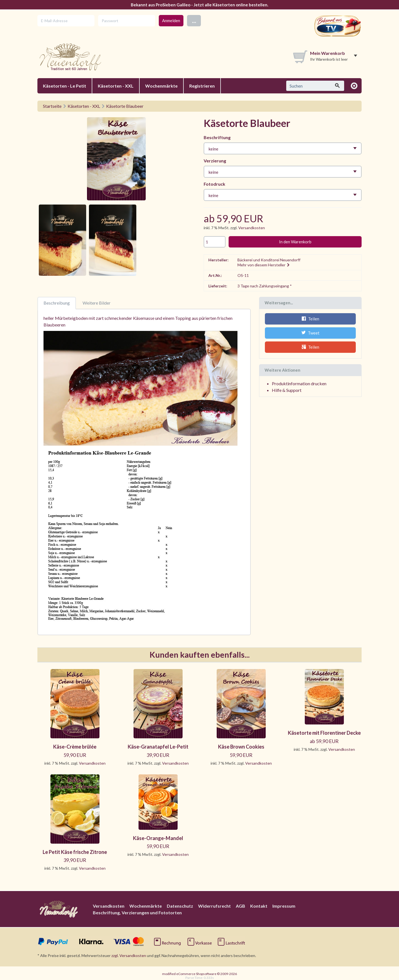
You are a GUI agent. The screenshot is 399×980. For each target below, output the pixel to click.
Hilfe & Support (287, 390)
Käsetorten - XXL (116, 86)
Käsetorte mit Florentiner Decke (324, 733)
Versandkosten (252, 228)
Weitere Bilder (97, 303)
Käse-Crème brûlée (75, 747)
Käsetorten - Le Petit (65, 86)
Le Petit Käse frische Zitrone (75, 852)
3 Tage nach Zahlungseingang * (265, 286)
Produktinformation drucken (299, 383)
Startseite (52, 106)
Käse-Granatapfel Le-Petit (158, 747)
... (194, 20)
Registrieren (202, 86)
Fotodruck (214, 184)
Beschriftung (217, 137)
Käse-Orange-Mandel (158, 838)
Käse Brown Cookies (241, 747)
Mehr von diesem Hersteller (264, 265)
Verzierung (215, 161)
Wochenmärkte (161, 86)
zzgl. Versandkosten (129, 955)
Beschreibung (57, 303)
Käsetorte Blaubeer (125, 106)
